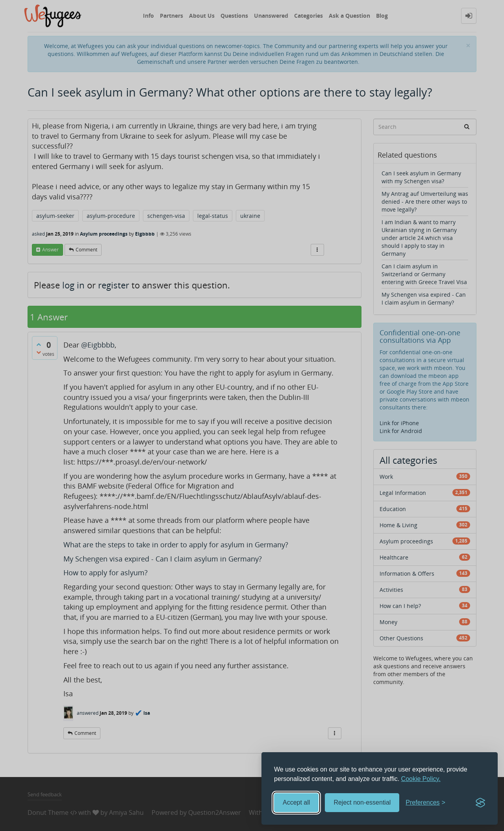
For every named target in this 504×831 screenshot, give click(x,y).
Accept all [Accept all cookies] (296, 802)
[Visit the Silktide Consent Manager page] (480, 803)
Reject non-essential (362, 802)
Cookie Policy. (421, 779)
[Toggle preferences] (425, 803)
